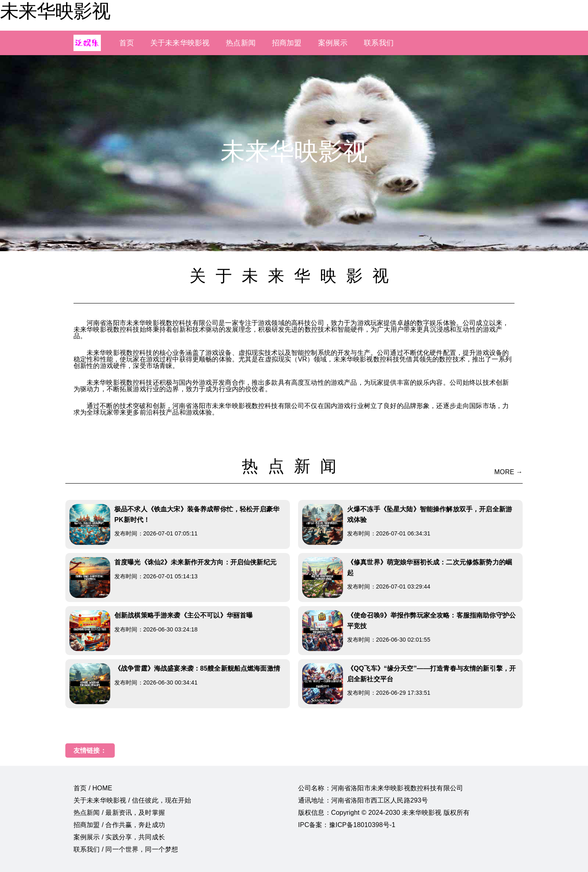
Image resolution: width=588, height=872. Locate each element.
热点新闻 (241, 43)
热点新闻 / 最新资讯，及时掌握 (119, 813)
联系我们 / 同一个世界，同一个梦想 (126, 849)
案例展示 (333, 43)
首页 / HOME (93, 788)
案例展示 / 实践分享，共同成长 (119, 837)
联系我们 (379, 43)
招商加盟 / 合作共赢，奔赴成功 (119, 825)
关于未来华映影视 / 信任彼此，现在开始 (133, 800)
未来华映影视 (55, 11)
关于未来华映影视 (180, 43)
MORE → (509, 472)
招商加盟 (287, 43)
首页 (127, 43)
